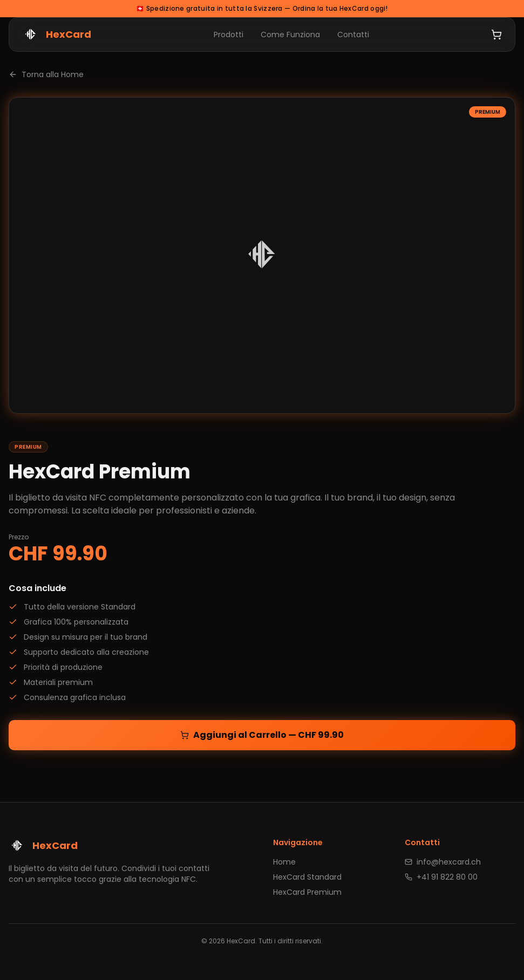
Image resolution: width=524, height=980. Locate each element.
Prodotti (229, 35)
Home (284, 862)
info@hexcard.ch (443, 862)
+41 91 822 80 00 (441, 877)
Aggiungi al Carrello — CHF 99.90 (262, 735)
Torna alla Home (46, 74)
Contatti (353, 35)
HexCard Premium (307, 892)
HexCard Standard (307, 877)
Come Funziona (290, 35)
